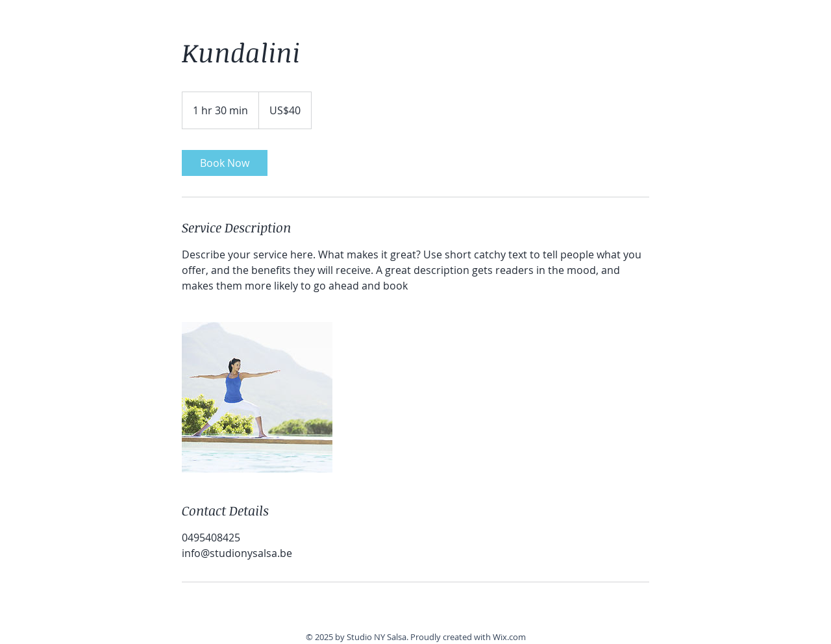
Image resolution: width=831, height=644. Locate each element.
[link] (225, 163)
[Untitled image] (257, 397)
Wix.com (509, 637)
